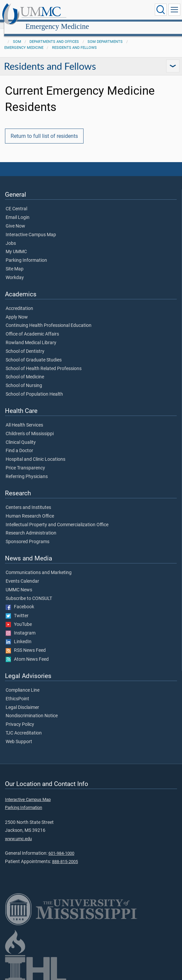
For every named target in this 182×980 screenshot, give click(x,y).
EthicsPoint (17, 692)
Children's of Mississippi (30, 427)
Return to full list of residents (44, 129)
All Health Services (24, 418)
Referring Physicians (27, 469)
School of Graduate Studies (34, 353)
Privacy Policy (20, 717)
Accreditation (19, 301)
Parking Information (26, 253)
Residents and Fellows (74, 40)
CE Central (16, 202)
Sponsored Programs (28, 535)
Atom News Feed (27, 652)
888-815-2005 (65, 854)
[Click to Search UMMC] (161, 10)
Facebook (20, 600)
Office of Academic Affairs (32, 327)
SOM (17, 34)
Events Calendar (22, 574)
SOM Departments (105, 34)
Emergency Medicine (120, 11)
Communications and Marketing (39, 565)
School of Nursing (24, 378)
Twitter (17, 609)
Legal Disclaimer (22, 700)
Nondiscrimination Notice (32, 709)
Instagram (21, 626)
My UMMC (16, 245)
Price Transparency (25, 461)
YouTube (19, 617)
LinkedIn (19, 635)
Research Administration (31, 526)
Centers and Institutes (28, 500)
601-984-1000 (61, 846)
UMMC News (19, 583)
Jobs (11, 236)
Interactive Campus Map (31, 228)
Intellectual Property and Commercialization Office (57, 518)
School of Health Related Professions (44, 361)
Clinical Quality (21, 435)
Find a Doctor (19, 443)
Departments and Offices (54, 34)
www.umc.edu (18, 831)
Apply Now (17, 310)
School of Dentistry (25, 344)
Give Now (15, 219)
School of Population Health (34, 387)
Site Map (15, 262)
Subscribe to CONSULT (29, 591)
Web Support (19, 735)
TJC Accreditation (24, 726)
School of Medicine (25, 370)
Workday (15, 270)
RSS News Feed (26, 643)
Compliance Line (23, 683)
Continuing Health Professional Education (49, 318)
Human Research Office (30, 509)
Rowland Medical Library (31, 336)
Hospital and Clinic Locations (35, 452)
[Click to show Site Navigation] (174, 10)
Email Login (18, 210)
